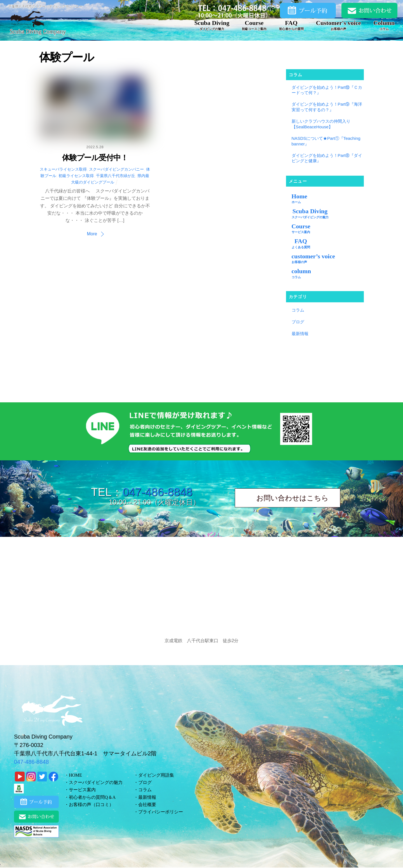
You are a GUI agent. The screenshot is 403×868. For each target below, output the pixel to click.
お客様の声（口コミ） (91, 805)
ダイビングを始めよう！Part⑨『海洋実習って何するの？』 (327, 107)
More (92, 234)
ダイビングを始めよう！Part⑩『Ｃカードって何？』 (327, 90)
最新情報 (300, 334)
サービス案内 (82, 790)
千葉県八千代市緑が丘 (116, 176)
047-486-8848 (157, 492)
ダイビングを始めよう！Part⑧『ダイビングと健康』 (327, 158)
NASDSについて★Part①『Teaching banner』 (326, 141)
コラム (298, 310)
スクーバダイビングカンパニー (116, 169)
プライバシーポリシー (161, 812)
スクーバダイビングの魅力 (96, 782)
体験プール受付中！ (95, 158)
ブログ (298, 322)
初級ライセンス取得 (76, 176)
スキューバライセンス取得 (63, 169)
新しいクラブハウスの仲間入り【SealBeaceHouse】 (321, 124)
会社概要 (147, 805)
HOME (75, 775)
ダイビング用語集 (156, 775)
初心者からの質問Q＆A (92, 797)
